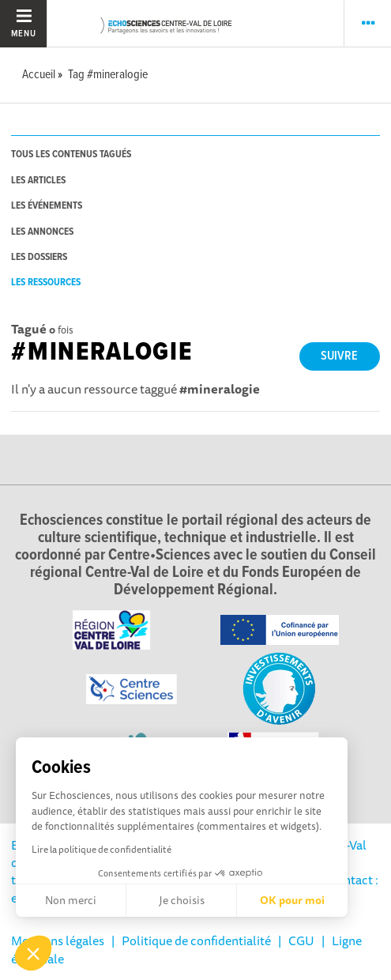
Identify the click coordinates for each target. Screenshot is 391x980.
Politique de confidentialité (196, 940)
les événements (47, 206)
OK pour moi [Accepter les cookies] (292, 900)
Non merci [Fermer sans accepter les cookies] (71, 900)
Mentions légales (58, 940)
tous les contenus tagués (71, 155)
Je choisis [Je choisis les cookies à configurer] (182, 900)
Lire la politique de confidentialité (102, 849)
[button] (33, 953)
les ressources (46, 283)
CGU (301, 940)
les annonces (42, 232)
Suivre (339, 356)
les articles (38, 181)
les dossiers (39, 257)
